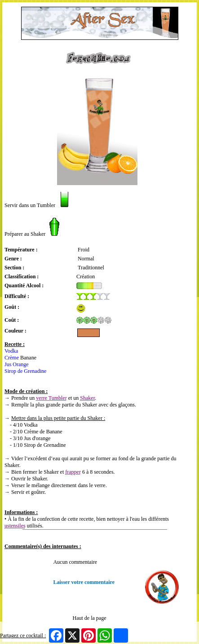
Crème (12, 358)
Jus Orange (17, 364)
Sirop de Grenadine (25, 371)
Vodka (11, 351)
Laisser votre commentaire (84, 582)
